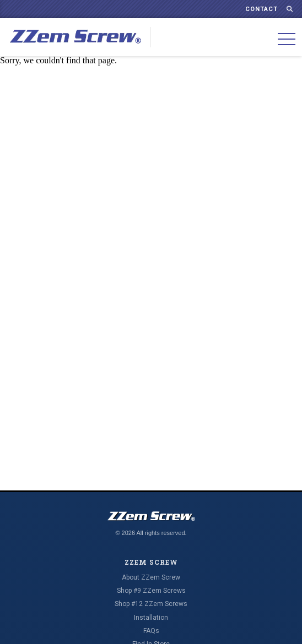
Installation (151, 618)
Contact (261, 9)
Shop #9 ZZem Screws (151, 591)
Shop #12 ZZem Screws (151, 604)
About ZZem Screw (151, 577)
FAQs (151, 631)
